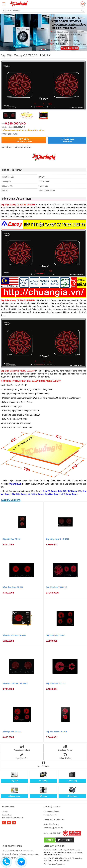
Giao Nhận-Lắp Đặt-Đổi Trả (53, 828)
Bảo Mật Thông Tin (50, 815)
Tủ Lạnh (43, 796)
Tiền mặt (5, 811)
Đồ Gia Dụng (72, 796)
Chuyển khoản (7, 815)
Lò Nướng (43, 781)
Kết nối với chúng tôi (13, 818)
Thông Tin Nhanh (12, 170)
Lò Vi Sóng (72, 781)
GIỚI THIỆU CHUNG (52, 807)
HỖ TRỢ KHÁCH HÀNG (12, 846)
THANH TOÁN (8, 807)
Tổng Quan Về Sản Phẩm (17, 199)
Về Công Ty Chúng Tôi (51, 811)
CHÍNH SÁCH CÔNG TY (54, 820)
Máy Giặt (14, 781)
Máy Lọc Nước (14, 796)
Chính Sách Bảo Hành (51, 824)
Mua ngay (24, 140)
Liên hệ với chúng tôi (54, 846)
